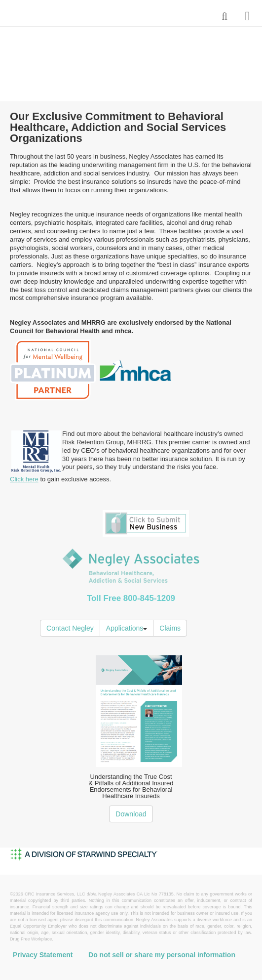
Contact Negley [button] (70, 628)
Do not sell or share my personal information (162, 955)
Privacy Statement (43, 955)
